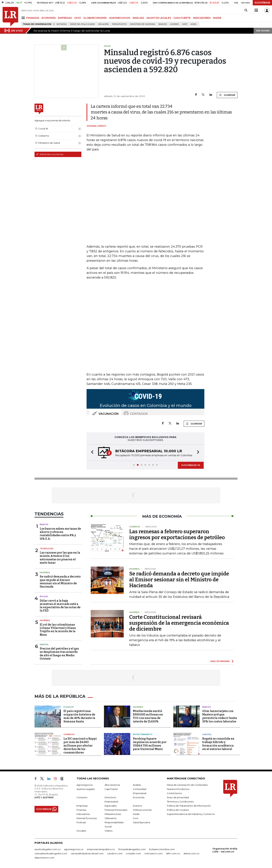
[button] (91, 453)
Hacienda (45, 572)
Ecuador (69, 707)
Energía (44, 644)
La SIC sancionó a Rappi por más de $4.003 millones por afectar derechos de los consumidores (80, 746)
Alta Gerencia (112, 785)
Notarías (62, 24)
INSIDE (217, 18)
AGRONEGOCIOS (120, 18)
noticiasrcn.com (154, 853)
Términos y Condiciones (180, 802)
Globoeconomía (142, 810)
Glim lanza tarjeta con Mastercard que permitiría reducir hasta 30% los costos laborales (220, 716)
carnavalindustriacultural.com (87, 853)
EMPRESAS (65, 18)
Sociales (81, 831)
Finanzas (81, 810)
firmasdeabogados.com (132, 849)
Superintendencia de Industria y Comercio (191, 814)
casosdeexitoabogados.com (51, 853)
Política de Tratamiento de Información (189, 806)
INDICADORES (202, 18)
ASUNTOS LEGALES (159, 18)
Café (185, 24)
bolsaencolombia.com (162, 849)
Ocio (136, 818)
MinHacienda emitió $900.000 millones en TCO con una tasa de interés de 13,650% (148, 716)
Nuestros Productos (178, 789)
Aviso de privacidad (178, 797)
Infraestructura (113, 814)
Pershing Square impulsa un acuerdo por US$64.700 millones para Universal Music (150, 744)
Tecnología (46, 549)
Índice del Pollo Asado (82, 24)
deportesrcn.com (44, 858)
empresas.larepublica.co (101, 849)
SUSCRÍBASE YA (191, 465)
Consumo (82, 797)
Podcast (81, 822)
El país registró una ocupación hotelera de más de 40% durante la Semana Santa (79, 716)
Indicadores (83, 814)
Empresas (82, 806)
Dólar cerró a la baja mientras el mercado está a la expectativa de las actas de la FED (60, 606)
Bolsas (44, 596)
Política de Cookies (178, 810)
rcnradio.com (133, 853)
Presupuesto (119, 24)
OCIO (78, 18)
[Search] (246, 10)
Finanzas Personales (116, 810)
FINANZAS (33, 18)
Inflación (103, 24)
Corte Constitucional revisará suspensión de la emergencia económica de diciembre (179, 623)
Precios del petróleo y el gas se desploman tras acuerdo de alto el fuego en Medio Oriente (59, 654)
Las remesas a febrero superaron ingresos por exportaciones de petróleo (177, 534)
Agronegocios (85, 785)
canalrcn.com (115, 853)
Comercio (69, 734)
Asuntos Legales (86, 789)
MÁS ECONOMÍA (220, 661)
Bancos (163, 24)
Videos (109, 831)
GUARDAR (227, 95)
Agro (193, 24)
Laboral (207, 734)
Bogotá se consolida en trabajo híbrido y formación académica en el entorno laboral (218, 744)
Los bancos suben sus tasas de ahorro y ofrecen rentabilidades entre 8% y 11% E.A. (60, 534)
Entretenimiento (143, 734)
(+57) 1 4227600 (44, 797)
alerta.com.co (191, 853)
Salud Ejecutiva (141, 822)
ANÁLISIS (138, 18)
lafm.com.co (173, 853)
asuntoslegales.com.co (48, 849)
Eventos (137, 806)
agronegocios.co (74, 849)
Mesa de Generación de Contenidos (187, 785)
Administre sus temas (50, 154)
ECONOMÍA (49, 18)
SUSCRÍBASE (262, 3)
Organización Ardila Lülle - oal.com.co (225, 850)
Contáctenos (174, 793)
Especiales (111, 806)
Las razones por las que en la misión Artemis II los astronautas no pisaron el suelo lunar (60, 558)
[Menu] (24, 18)
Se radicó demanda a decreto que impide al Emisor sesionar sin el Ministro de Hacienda (60, 582)
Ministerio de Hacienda (143, 24)
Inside (136, 814)
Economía (139, 797)
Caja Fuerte (111, 789)
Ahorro (174, 24)
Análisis (137, 785)
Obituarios (110, 818)
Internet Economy (87, 818)
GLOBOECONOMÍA (95, 18)
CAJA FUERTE (182, 18)
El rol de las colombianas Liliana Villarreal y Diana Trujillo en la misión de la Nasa (58, 630)
